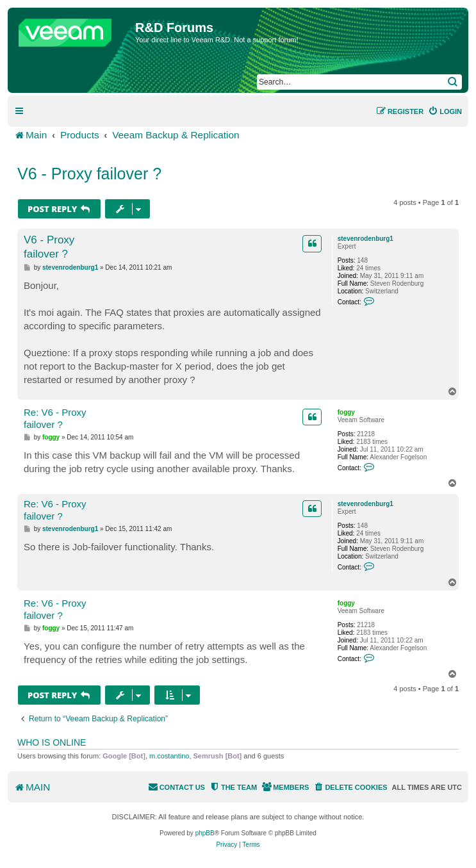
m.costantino (169, 756)
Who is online (52, 742)
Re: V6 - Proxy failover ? (55, 418)
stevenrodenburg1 (365, 239)
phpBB (205, 833)
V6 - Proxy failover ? (89, 174)
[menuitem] (445, 111)
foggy (346, 412)
